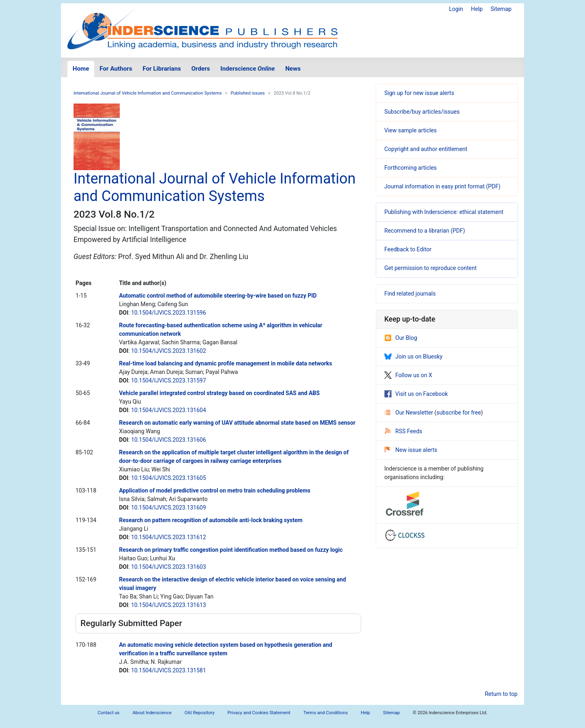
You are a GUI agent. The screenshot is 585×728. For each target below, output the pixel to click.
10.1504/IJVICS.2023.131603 (169, 567)
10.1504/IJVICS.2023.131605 (169, 478)
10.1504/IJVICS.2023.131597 (169, 380)
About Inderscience (152, 713)
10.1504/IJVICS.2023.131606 (169, 440)
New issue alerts (411, 450)
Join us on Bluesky (413, 356)
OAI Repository (199, 713)
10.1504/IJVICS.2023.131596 (169, 313)
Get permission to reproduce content (430, 268)
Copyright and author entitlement (426, 149)
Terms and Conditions (326, 713)
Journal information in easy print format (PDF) (442, 186)
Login (456, 9)
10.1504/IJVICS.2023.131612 (169, 537)
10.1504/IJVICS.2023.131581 (169, 670)
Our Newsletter (409, 413)
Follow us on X (408, 375)
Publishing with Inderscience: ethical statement (444, 212)
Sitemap (501, 9)
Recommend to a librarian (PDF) (425, 231)
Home (81, 69)
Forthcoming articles (411, 168)
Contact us (108, 713)
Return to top (501, 694)
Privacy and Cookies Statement (259, 713)
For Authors (116, 69)
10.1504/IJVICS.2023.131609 (169, 508)
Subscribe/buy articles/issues (422, 112)
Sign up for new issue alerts (419, 93)
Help (477, 9)
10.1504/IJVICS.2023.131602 (169, 351)
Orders (201, 69)
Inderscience (248, 69)
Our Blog (401, 338)
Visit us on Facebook (416, 394)
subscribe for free (459, 413)
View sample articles (411, 130)
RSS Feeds (403, 431)
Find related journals (410, 294)
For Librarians (162, 69)
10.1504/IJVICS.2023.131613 (169, 605)
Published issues (248, 93)
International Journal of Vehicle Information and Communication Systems (148, 93)
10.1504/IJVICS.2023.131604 (169, 410)
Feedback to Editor (408, 249)
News (293, 69)
